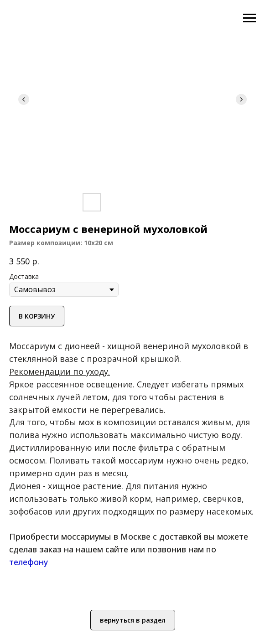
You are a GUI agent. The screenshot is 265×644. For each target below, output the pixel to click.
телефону (29, 562)
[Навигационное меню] (249, 18)
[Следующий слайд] (241, 99)
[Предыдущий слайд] (24, 99)
